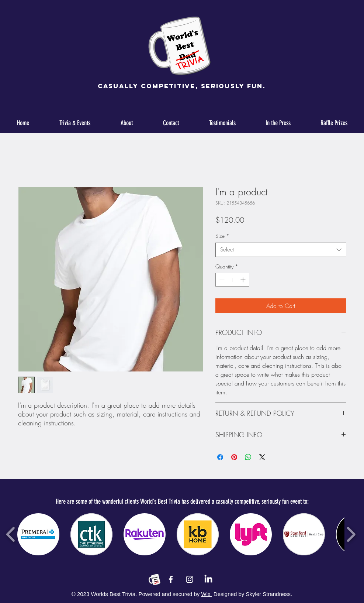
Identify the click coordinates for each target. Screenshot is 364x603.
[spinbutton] (232, 280)
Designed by (229, 594)
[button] (38, 534)
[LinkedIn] (208, 579)
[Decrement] (221, 280)
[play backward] (11, 534)
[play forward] (351, 534)
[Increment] (244, 280)
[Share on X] (262, 457)
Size (222, 236)
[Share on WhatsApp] (248, 457)
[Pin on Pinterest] (234, 457)
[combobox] (281, 250)
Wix (207, 594)
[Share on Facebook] (220, 457)
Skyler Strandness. (268, 594)
